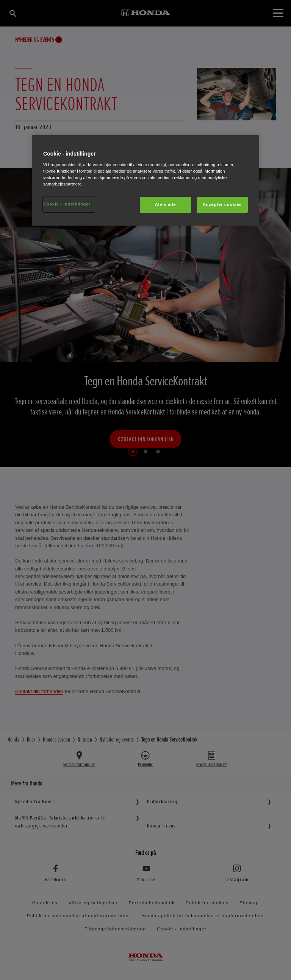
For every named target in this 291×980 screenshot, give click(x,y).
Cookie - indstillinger (67, 204)
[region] (145, 180)
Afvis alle (165, 204)
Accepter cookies (222, 204)
